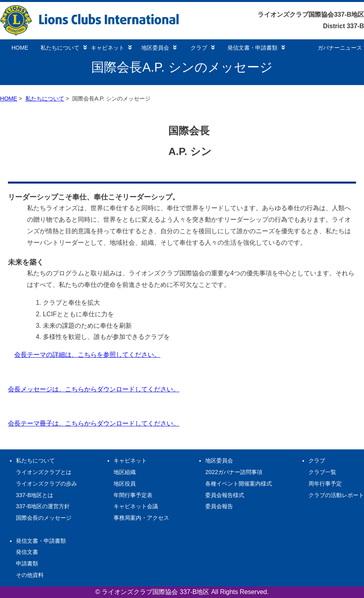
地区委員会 (159, 48)
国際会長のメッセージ (44, 518)
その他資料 (30, 575)
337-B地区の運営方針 (43, 506)
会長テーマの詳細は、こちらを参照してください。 (87, 355)
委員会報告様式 (225, 495)
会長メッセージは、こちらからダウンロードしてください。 (94, 389)
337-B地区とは (35, 495)
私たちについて (64, 48)
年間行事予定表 (133, 495)
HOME (20, 48)
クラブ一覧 (322, 472)
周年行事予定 (325, 484)
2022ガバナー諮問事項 (234, 472)
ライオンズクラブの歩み (46, 484)
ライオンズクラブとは (44, 472)
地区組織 (125, 472)
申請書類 (27, 563)
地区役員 (125, 484)
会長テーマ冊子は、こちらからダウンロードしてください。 (94, 423)
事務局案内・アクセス (141, 518)
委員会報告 (219, 506)
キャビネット (111, 48)
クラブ (203, 48)
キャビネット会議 (136, 506)
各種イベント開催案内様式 (239, 484)
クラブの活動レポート (336, 495)
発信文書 (27, 552)
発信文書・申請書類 (256, 48)
